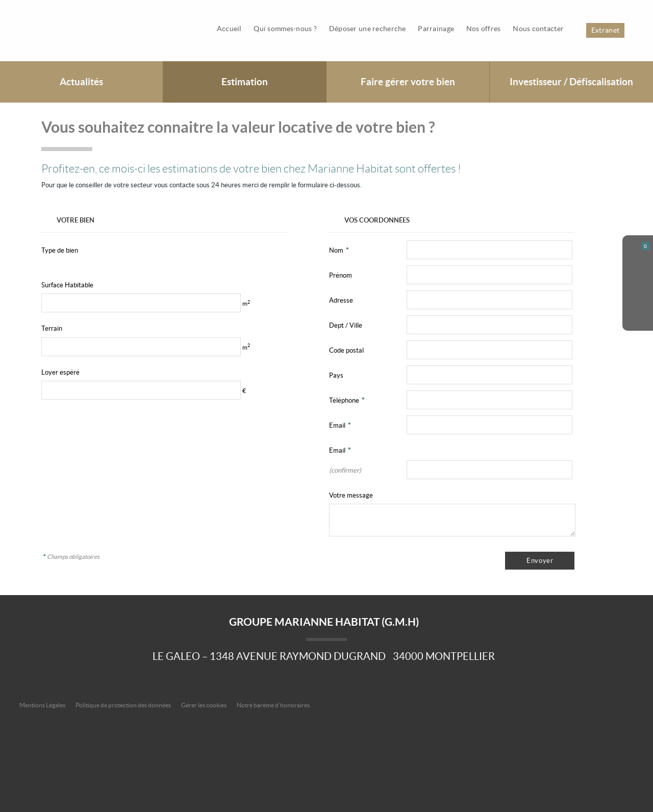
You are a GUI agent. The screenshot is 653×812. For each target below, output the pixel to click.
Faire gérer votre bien (408, 82)
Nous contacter (539, 29)
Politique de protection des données (123, 705)
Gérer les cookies (204, 705)
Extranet (605, 30)
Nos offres (484, 29)
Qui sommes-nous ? (287, 29)
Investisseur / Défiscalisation (571, 82)
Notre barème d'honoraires (274, 705)
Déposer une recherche (369, 29)
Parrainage (437, 29)
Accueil (231, 29)
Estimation (245, 82)
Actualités (81, 82)
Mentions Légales (42, 705)
